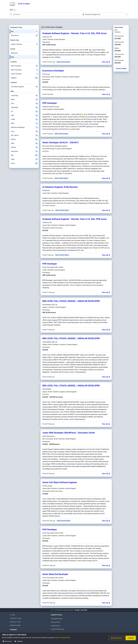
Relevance (14, 48)
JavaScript (24, 91)
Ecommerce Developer (53, 66)
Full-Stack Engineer (24, 82)
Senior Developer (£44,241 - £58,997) (60, 137)
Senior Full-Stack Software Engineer (60, 477)
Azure (24, 158)
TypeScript (24, 103)
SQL (24, 150)
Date (13, 52)
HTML (24, 114)
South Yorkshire (24, 69)
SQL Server (24, 130)
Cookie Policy (55, 621)
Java (24, 126)
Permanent (24, 31)
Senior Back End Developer (55, 569)
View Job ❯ (106, 57)
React (24, 94)
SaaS (24, 154)
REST (24, 118)
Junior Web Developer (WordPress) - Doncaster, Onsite (69, 428)
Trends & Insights (24, 4)
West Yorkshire (24, 61)
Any (24, 26)
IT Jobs (13, 610)
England (24, 73)
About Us (13, 629)
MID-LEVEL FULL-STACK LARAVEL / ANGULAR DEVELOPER (71, 296)
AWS (24, 138)
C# (24, 106)
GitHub (24, 142)
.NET (24, 111)
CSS (24, 99)
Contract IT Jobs (16, 613)
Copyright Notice (57, 614)
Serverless (24, 146)
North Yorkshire (24, 65)
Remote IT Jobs (15, 617)
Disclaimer (54, 628)
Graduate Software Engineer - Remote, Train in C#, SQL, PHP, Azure (75, 28)
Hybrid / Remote (24, 39)
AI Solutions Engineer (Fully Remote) (60, 182)
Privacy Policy (56, 617)
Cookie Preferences (58, 624)
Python (24, 134)
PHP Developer (50, 98)
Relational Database (24, 123)
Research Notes (15, 620)
